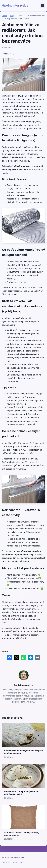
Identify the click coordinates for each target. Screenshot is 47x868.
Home (4, 16)
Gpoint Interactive (15, 5)
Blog (12, 16)
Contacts (6, 862)
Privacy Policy (19, 862)
